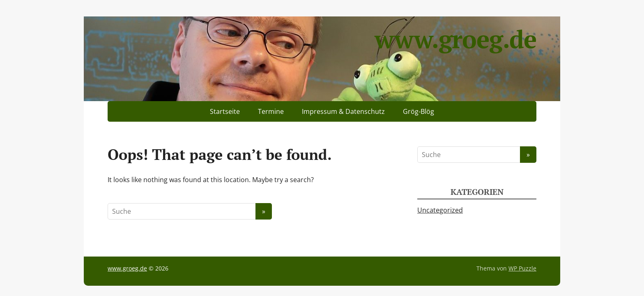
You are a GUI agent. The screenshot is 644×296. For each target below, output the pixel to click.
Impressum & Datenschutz (343, 111)
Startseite (225, 111)
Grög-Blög (419, 111)
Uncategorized (440, 210)
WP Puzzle (522, 268)
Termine (271, 111)
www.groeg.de (455, 39)
